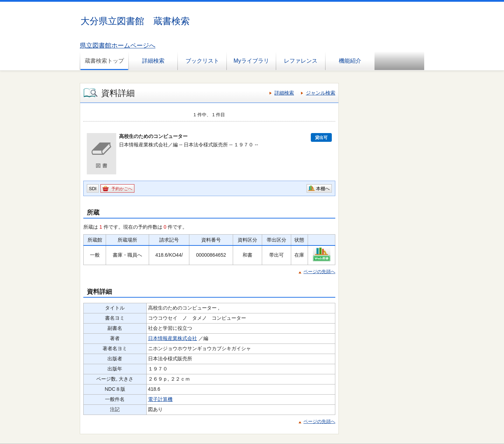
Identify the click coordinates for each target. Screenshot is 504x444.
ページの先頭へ (319, 272)
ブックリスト (202, 61)
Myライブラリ (251, 61)
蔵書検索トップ (104, 61)
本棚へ (323, 189)
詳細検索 (153, 61)
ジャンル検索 (321, 93)
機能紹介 (350, 61)
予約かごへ (122, 189)
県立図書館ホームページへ (118, 46)
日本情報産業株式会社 (173, 338)
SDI (93, 189)
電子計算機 (160, 399)
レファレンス (301, 61)
